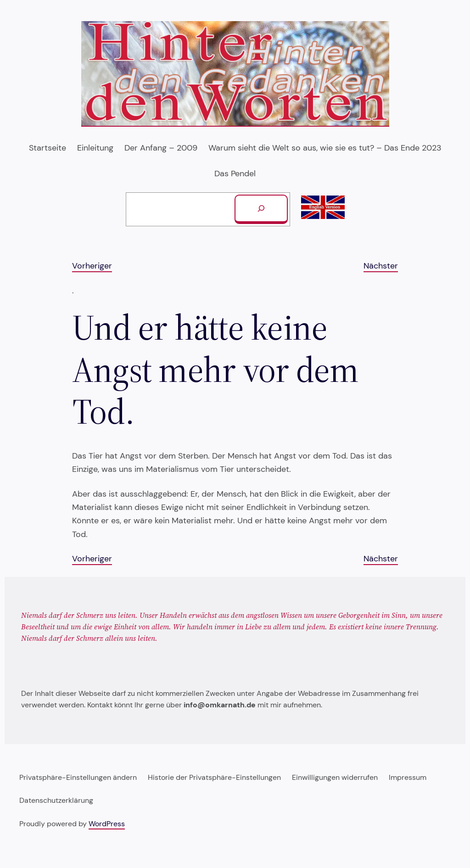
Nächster (381, 266)
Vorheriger (92, 266)
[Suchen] (261, 209)
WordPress (107, 824)
